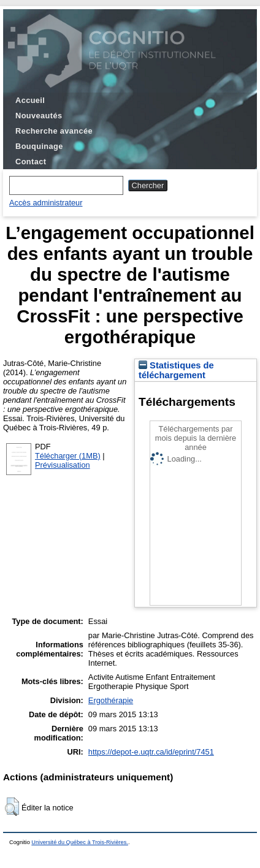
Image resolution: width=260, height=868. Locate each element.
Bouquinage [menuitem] (39, 146)
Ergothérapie (111, 700)
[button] (12, 807)
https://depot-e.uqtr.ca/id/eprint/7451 (151, 752)
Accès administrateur (46, 203)
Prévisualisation (63, 465)
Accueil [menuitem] (30, 100)
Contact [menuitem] (31, 162)
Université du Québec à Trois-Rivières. (80, 842)
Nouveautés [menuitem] (39, 116)
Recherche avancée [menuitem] (54, 131)
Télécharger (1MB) (68, 456)
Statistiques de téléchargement (176, 370)
